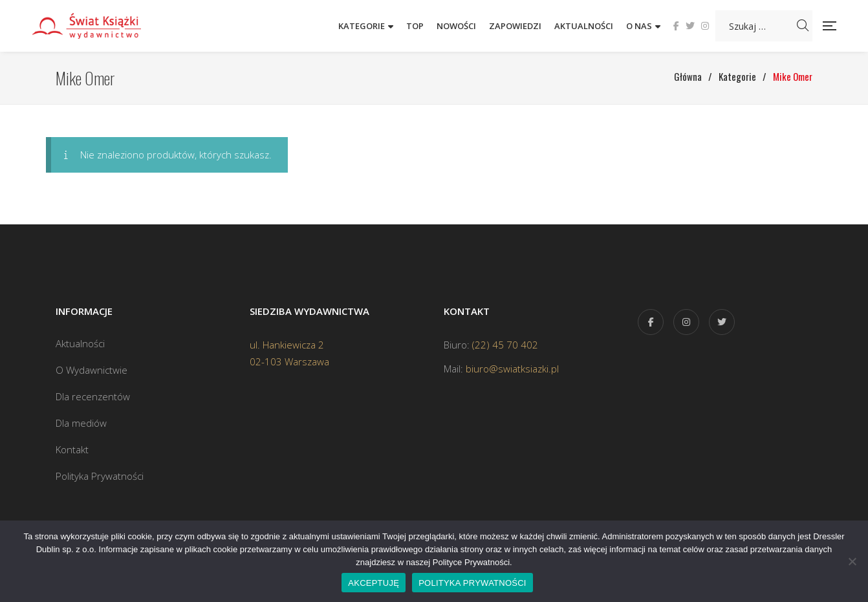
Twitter (690, 26)
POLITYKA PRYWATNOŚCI (472, 583)
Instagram (705, 26)
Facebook (676, 26)
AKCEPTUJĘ (374, 583)
